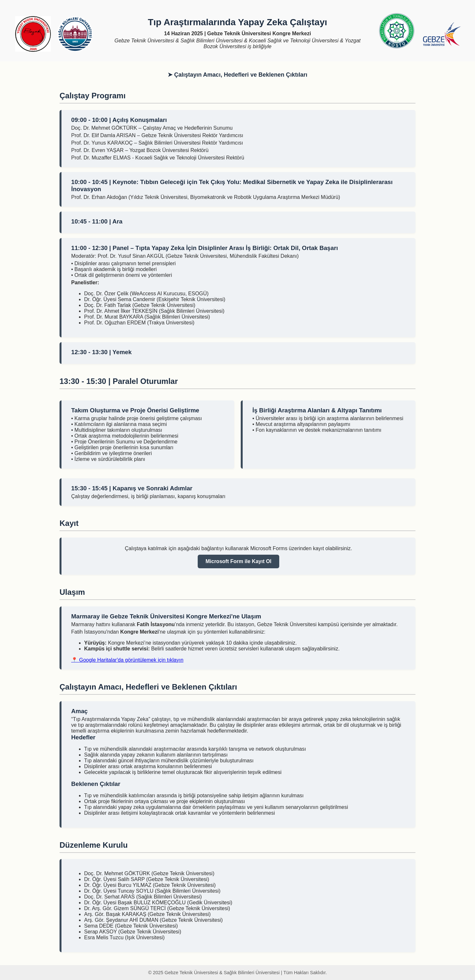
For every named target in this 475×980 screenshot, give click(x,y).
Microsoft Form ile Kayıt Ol (238, 561)
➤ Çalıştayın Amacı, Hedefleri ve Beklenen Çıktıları (237, 75)
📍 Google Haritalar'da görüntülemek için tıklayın (127, 660)
